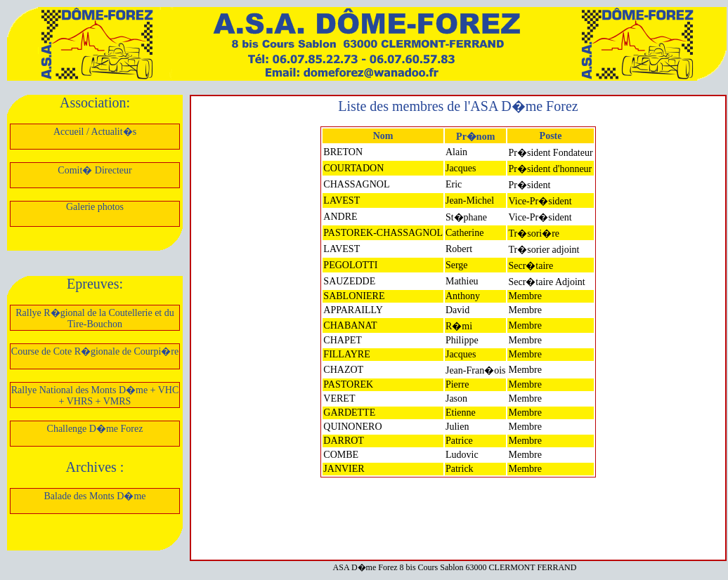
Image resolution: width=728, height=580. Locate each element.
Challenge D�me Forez (95, 429)
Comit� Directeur (95, 170)
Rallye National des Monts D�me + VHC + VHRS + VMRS (95, 396)
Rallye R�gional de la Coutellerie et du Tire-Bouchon (95, 318)
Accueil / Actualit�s (95, 132)
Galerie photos (95, 207)
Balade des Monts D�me (95, 496)
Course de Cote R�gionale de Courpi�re (95, 351)
